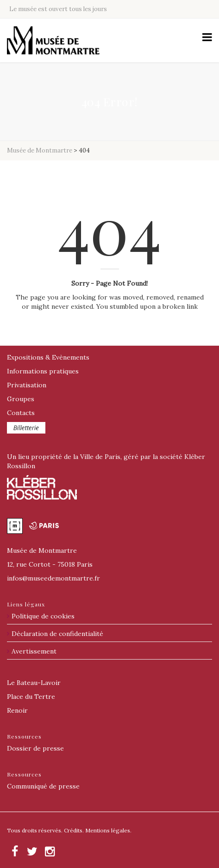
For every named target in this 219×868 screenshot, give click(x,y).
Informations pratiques (43, 371)
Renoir (17, 710)
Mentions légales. (108, 830)
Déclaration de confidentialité (57, 634)
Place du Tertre (31, 697)
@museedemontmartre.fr (53, 578)
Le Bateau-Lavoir (34, 683)
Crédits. (74, 830)
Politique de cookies (43, 616)
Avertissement (34, 651)
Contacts (21, 413)
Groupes (21, 399)
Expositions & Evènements (48, 357)
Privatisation (27, 385)
